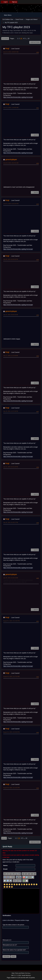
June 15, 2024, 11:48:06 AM (11, 108)
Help (13, 973)
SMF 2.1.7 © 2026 (16, 975)
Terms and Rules (20, 973)
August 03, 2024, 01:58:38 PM (11, 732)
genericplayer (11, 159)
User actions (35, 42)
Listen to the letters (8, 920)
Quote (35, 79)
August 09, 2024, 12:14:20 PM (11, 788)
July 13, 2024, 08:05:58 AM (11, 315)
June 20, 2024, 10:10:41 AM (11, 163)
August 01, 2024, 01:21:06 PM (11, 621)
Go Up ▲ (28, 973)
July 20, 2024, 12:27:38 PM (11, 411)
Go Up (4, 838)
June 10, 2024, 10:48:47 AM (11, 52)
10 (29, 38)
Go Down (5, 39)
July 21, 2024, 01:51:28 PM (11, 467)
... (27, 38)
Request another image (22, 920)
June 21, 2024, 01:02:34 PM (11, 204)
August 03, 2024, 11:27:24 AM (11, 676)
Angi (7, 48)
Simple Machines (26, 975)
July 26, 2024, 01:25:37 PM (11, 522)
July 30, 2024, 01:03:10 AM (11, 578)
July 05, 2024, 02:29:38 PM (11, 259)
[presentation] (20, 934)
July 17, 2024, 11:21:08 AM (11, 356)
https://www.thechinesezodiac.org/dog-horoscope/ (18, 97)
